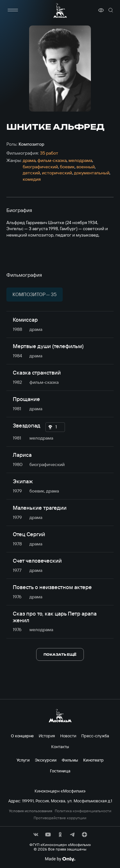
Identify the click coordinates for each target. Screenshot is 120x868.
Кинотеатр (93, 760)
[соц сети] (36, 835)
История (47, 736)
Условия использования (31, 811)
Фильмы (70, 760)
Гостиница (60, 771)
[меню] (13, 10)
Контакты (60, 747)
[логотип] (60, 10)
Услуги (23, 760)
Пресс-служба (95, 736)
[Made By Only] (60, 859)
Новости (68, 736)
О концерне (22, 736)
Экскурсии (46, 760)
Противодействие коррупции (60, 818)
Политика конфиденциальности (83, 811)
